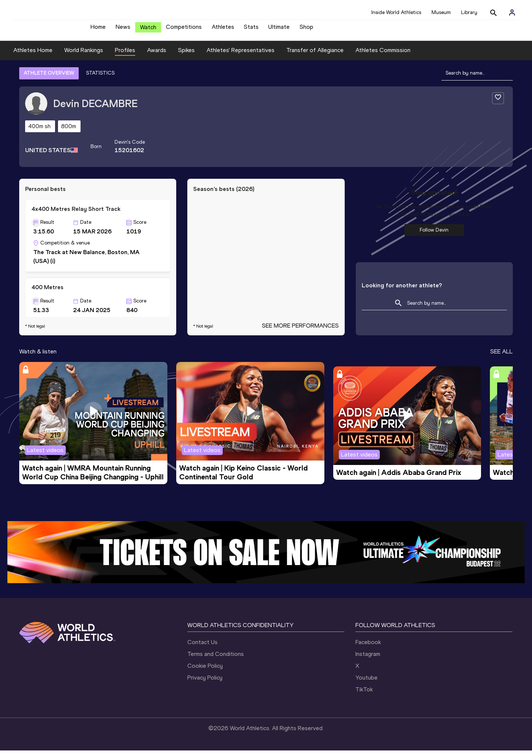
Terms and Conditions (216, 659)
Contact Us (202, 648)
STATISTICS (100, 78)
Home (98, 30)
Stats (251, 30)
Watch (148, 30)
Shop (306, 30)
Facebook (368, 648)
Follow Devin (434, 235)
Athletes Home (33, 56)
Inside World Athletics (396, 12)
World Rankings (84, 56)
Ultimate (279, 30)
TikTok (364, 695)
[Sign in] (512, 13)
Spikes (186, 56)
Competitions (184, 30)
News (123, 30)
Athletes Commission (383, 56)
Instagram (368, 659)
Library (469, 12)
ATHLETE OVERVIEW (49, 78)
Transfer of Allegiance (315, 56)
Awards (157, 56)
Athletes (223, 30)
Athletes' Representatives (241, 56)
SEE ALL (502, 357)
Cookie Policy (205, 671)
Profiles (125, 56)
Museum (441, 12)
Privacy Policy (205, 683)
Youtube (366, 683)
